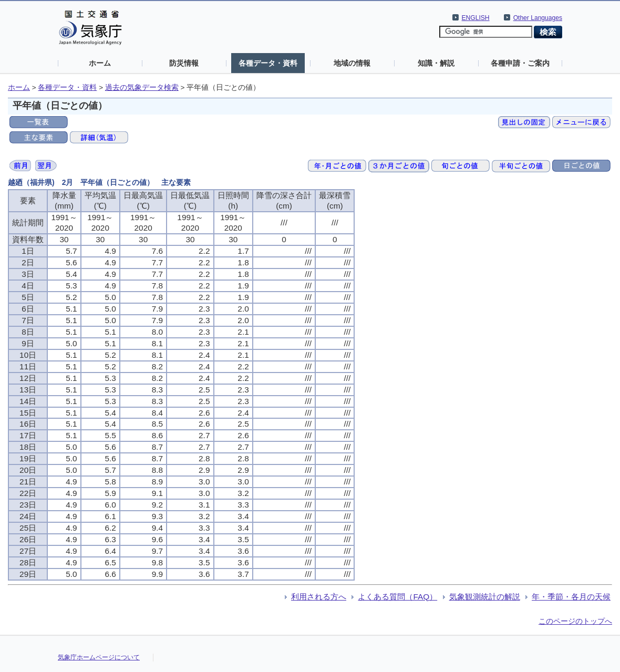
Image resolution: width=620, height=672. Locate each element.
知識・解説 (436, 63)
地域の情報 (352, 63)
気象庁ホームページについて (99, 657)
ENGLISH (476, 18)
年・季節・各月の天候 (571, 597)
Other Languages (538, 18)
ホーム (100, 63)
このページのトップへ (575, 621)
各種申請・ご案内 (520, 63)
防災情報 (184, 63)
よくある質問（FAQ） (397, 597)
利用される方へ (319, 597)
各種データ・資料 (268, 63)
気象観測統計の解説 (485, 597)
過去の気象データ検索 (142, 87)
